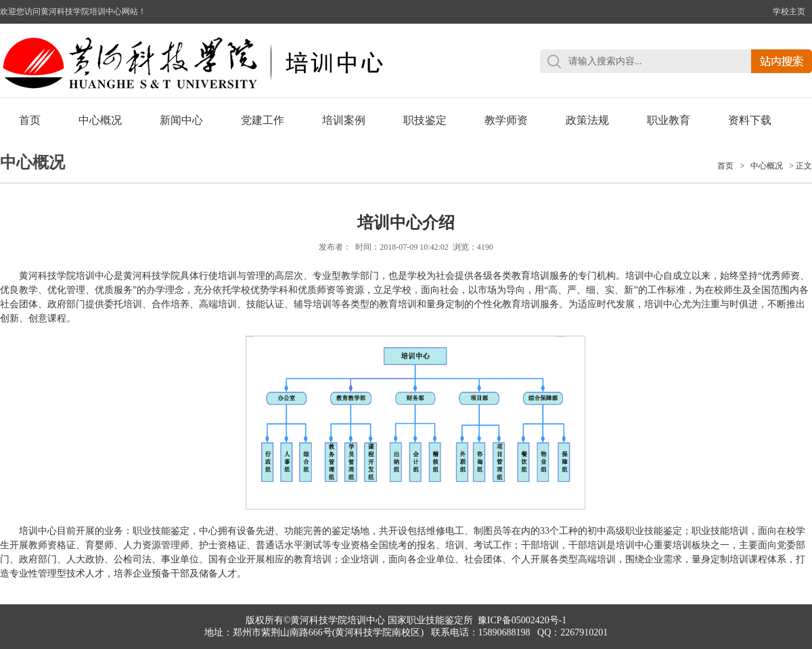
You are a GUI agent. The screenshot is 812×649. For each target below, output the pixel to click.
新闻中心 (181, 120)
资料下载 (750, 120)
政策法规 (587, 120)
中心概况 (100, 120)
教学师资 (506, 120)
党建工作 (263, 120)
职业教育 (669, 120)
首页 (30, 120)
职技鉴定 (425, 120)
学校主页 (789, 12)
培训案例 (344, 120)
